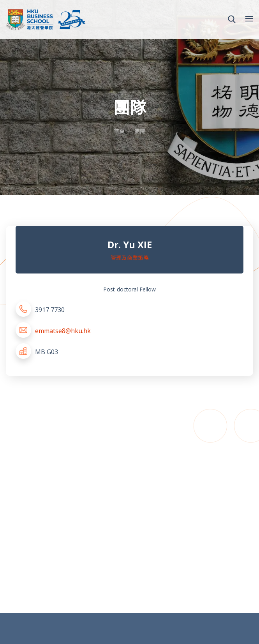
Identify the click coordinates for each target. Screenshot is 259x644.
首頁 (119, 131)
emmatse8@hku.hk (63, 331)
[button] (232, 19)
